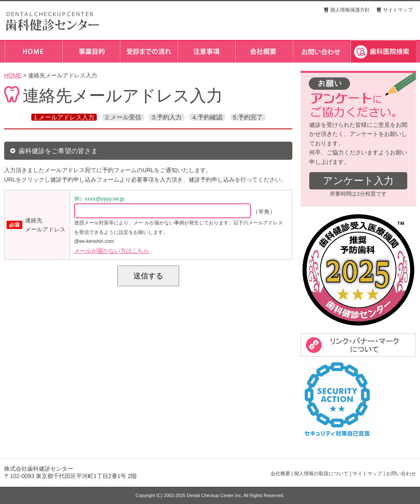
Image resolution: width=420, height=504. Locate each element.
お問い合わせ (401, 474)
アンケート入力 (358, 181)
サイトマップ (398, 10)
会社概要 (280, 474)
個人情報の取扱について (321, 474)
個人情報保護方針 (350, 10)
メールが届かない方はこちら (112, 251)
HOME (13, 75)
